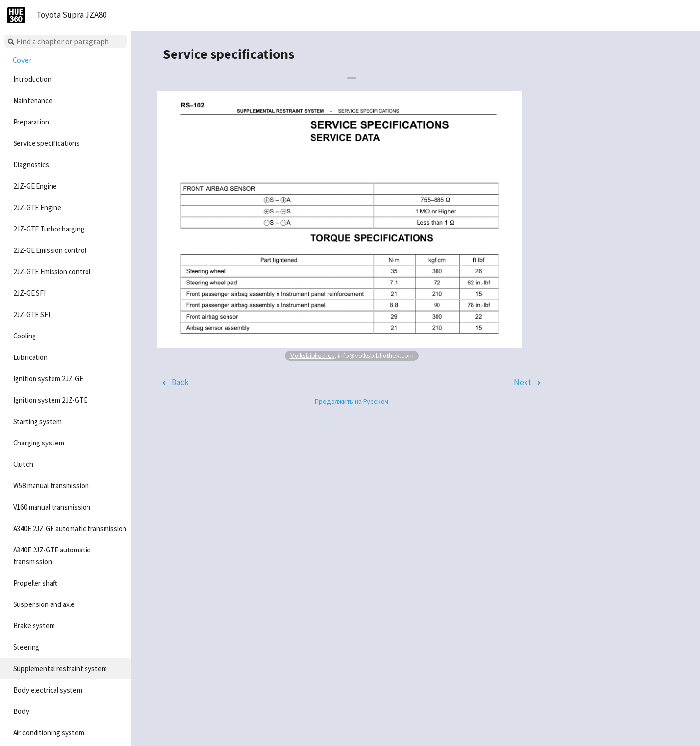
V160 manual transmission (52, 507)
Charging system (39, 443)
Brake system (34, 626)
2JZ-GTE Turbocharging (49, 229)
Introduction (32, 79)
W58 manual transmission (51, 486)
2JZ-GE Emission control (50, 250)
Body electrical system (48, 690)
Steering (26, 647)
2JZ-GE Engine (35, 186)
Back (180, 382)
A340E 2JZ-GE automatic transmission (70, 528)
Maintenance (33, 100)
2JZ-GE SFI (29, 293)
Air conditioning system (49, 733)
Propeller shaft (35, 583)
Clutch (23, 464)
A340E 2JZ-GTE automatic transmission (52, 556)
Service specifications (46, 143)
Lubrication (30, 357)
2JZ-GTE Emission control (52, 272)
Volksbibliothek (312, 355)
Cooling (25, 336)
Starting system (37, 421)
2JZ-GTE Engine (37, 207)
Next (523, 382)
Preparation (31, 122)
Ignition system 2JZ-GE (48, 379)
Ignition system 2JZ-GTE (50, 400)
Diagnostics (31, 165)
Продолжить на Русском (352, 401)
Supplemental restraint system (60, 668)
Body (21, 711)
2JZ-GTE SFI (32, 314)
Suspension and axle (44, 604)
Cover (22, 60)
